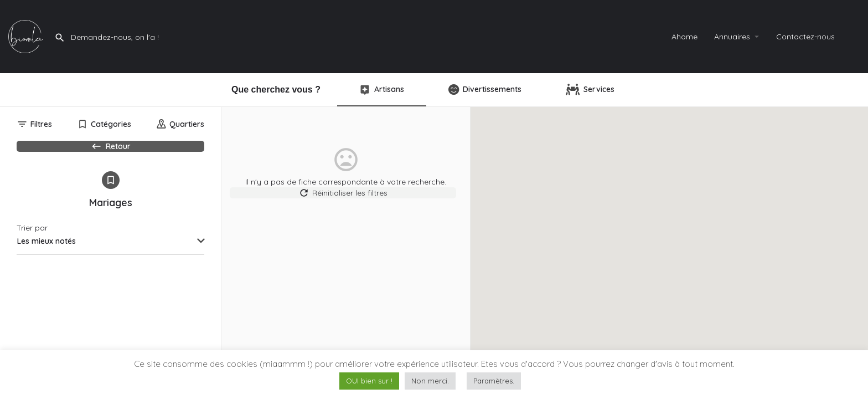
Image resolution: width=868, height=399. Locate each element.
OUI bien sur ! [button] (369, 381)
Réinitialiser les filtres (346, 198)
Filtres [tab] (41, 124)
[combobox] (110, 261)
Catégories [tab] (111, 124)
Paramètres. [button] (494, 381)
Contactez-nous (805, 37)
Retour (110, 152)
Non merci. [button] (430, 381)
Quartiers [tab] (187, 124)
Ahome (684, 37)
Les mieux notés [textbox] (46, 260)
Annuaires (732, 37)
